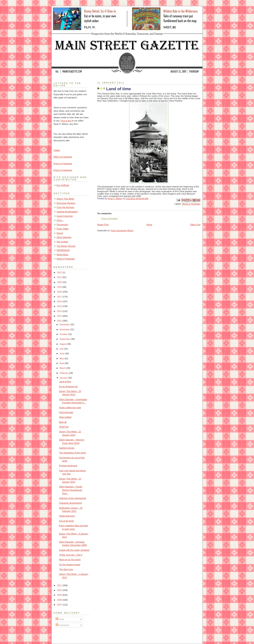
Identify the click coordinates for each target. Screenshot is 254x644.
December (65, 324)
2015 (60, 306)
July (62, 349)
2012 (60, 321)
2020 (60, 282)
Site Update (62, 242)
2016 (60, 301)
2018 (60, 292)
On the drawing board (70, 565)
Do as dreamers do (68, 386)
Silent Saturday (64, 237)
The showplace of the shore (73, 453)
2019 (60, 287)
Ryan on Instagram (63, 170)
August (63, 344)
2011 (60, 585)
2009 (60, 595)
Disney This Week (65, 199)
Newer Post (103, 225)
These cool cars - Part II (71, 555)
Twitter (57, 150)
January (64, 378)
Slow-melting (65, 417)
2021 (60, 277)
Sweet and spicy (67, 516)
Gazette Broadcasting (67, 212)
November (65, 329)
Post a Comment (109, 218)
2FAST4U (64, 427)
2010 (60, 590)
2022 (60, 272)
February (64, 373)
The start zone (66, 569)
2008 (60, 600)
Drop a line (66, 121)
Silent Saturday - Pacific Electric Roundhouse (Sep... (71, 490)
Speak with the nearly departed (74, 550)
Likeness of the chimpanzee (73, 498)
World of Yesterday (191, 204)
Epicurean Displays (66, 203)
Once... (60, 220)
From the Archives (65, 207)
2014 (60, 311)
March (63, 368)
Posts (60, 619)
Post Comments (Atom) (122, 230)
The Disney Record (66, 246)
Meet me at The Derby (70, 560)
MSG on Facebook (63, 157)
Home (149, 225)
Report (60, 233)
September (65, 339)
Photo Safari (63, 229)
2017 (60, 297)
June (62, 353)
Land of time (65, 382)
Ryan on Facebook (63, 164)
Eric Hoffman (63, 185)
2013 (60, 316)
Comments (63, 625)
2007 (60, 605)
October (64, 334)
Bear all (63, 422)
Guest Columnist (65, 216)
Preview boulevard (68, 466)
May (62, 358)
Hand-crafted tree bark (70, 408)
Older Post (195, 225)
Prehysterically (66, 412)
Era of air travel (67, 521)
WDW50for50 (63, 250)
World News (62, 255)
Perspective (62, 225)
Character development (71, 503)
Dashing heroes (67, 448)
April (62, 363)
